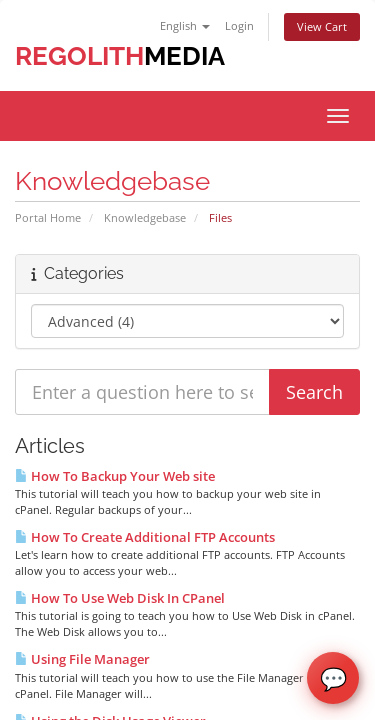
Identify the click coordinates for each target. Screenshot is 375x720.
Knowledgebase (145, 217)
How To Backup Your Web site (115, 476)
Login (239, 25)
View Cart (322, 26)
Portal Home (48, 217)
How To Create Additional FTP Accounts (145, 537)
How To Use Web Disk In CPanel (120, 598)
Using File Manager (82, 659)
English (185, 25)
